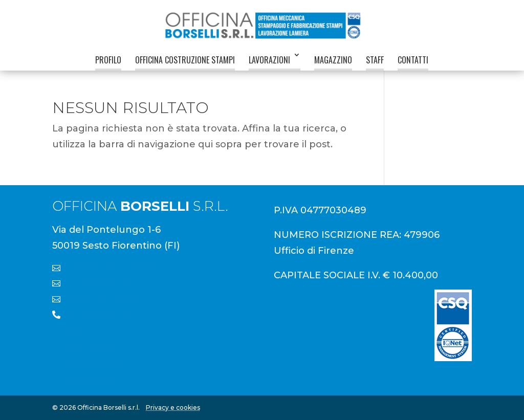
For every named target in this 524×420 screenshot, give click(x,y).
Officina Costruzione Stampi (185, 60)
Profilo (108, 60)
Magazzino (333, 60)
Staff (375, 60)
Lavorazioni (269, 60)
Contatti (413, 60)
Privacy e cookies (173, 407)
